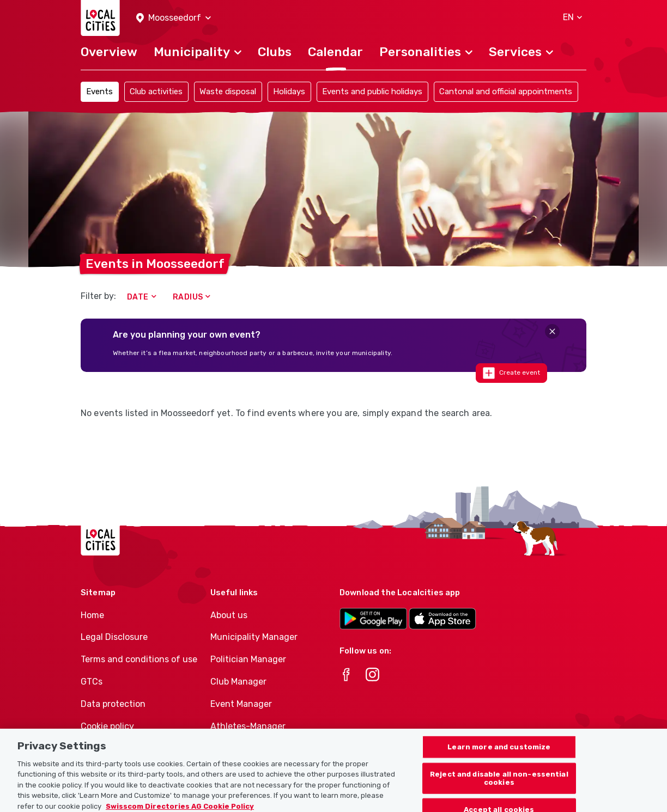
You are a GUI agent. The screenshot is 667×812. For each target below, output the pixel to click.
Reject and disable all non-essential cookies (499, 789)
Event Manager (241, 704)
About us (229, 615)
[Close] (552, 331)
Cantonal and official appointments (506, 91)
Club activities (156, 91)
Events (99, 91)
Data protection (113, 704)
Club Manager (238, 682)
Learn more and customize (499, 758)
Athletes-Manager (248, 726)
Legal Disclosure (114, 637)
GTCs (92, 682)
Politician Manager (248, 659)
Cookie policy (107, 726)
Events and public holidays (372, 91)
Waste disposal (228, 91)
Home (92, 615)
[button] (174, 18)
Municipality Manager (254, 637)
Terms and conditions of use (139, 659)
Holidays (289, 91)
